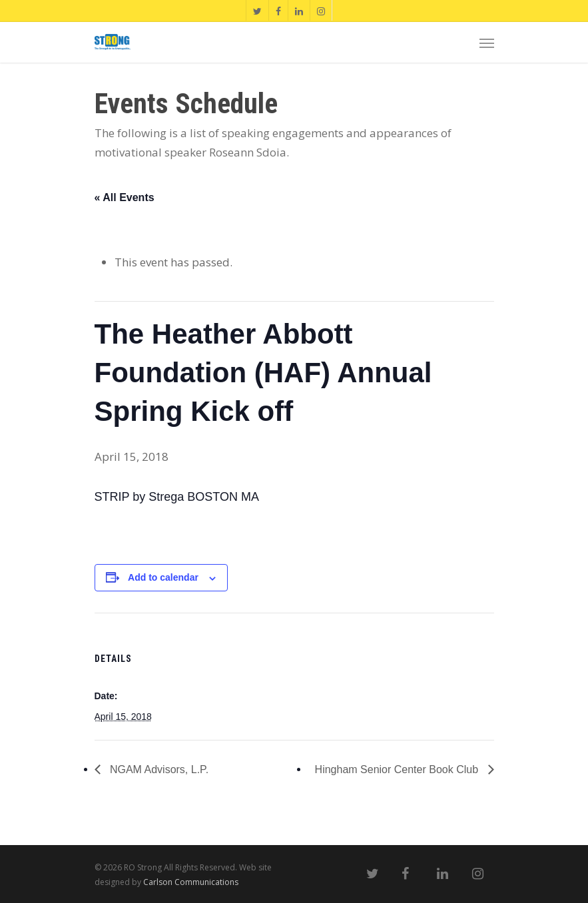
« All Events (125, 197)
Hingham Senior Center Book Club (398, 769)
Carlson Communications (191, 882)
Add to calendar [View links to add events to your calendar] (163, 577)
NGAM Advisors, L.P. (158, 769)
